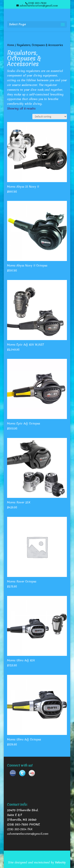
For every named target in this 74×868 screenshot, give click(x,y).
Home (11, 45)
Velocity (60, 862)
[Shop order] (50, 117)
